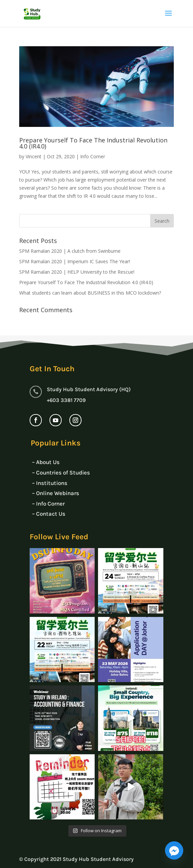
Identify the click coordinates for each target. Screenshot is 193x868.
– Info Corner (48, 504)
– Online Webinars (56, 493)
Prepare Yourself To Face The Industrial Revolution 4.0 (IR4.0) (93, 143)
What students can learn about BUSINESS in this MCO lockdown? (90, 293)
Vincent (34, 156)
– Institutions (50, 483)
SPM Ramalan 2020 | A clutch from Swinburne (70, 251)
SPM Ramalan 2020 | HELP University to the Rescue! (77, 272)
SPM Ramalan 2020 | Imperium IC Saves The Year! (75, 261)
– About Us (46, 462)
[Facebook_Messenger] (174, 850)
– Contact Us (49, 514)
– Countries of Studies (61, 472)
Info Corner (93, 156)
